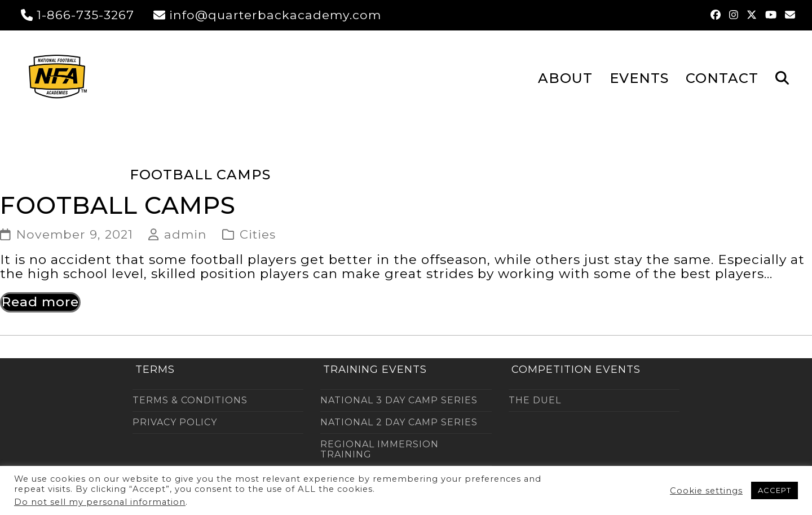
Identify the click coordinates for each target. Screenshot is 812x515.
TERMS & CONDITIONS (190, 400)
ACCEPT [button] (775, 490)
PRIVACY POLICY (175, 422)
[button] (782, 77)
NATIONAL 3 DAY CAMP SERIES (399, 400)
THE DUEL (535, 400)
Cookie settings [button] (706, 491)
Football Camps (118, 205)
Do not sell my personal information (100, 502)
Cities (258, 234)
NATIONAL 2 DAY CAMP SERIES (399, 422)
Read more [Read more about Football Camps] (40, 302)
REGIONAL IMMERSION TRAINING (379, 449)
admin (186, 234)
